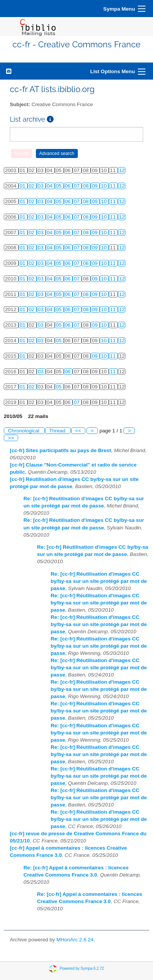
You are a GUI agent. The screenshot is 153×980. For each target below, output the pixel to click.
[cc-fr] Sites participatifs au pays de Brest (60, 450)
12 (122, 170)
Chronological (24, 431)
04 (50, 186)
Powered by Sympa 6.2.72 (82, 968)
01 (23, 186)
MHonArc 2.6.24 (75, 940)
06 (69, 186)
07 (77, 186)
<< (78, 431)
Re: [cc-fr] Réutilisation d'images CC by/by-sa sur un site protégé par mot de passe (99, 581)
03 (41, 186)
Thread (58, 431)
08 (86, 186)
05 (59, 186)
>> (11, 438)
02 (32, 186)
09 (95, 186)
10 (104, 186)
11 (114, 186)
